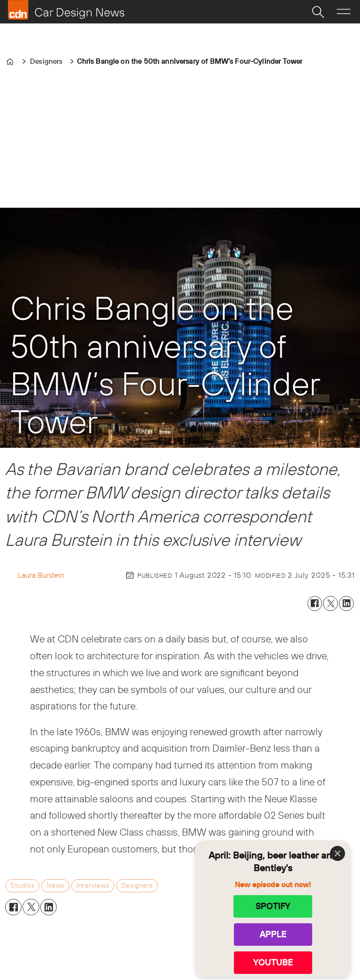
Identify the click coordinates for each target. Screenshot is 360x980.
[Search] (318, 12)
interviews (93, 885)
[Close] (337, 853)
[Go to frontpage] (66, 10)
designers (137, 885)
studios (22, 885)
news (55, 885)
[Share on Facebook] (315, 603)
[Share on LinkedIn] (346, 603)
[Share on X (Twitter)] (330, 603)
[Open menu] (344, 12)
